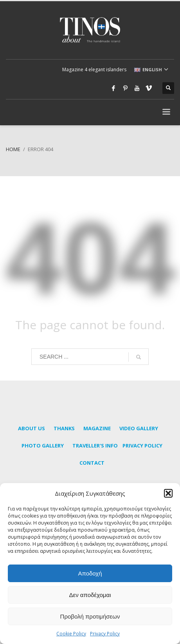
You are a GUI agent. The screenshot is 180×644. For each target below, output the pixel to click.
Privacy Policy (105, 634)
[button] (168, 493)
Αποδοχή (90, 573)
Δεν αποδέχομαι (90, 595)
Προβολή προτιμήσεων (90, 616)
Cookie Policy (71, 634)
